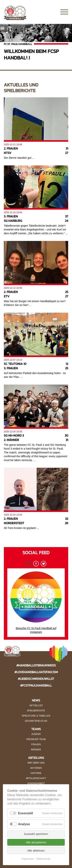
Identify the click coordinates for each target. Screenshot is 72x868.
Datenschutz (43, 859)
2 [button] (33, 60)
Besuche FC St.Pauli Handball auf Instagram (36, 602)
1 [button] (27, 60)
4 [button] (45, 60)
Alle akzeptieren (36, 842)
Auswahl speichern (36, 834)
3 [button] (39, 60)
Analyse (24, 824)
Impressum (28, 859)
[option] (36, 44)
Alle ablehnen (36, 851)
